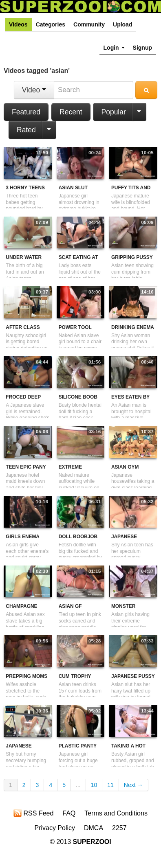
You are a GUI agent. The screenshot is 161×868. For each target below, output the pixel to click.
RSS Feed (33, 813)
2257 (119, 828)
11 (110, 785)
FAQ (69, 813)
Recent (71, 112)
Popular (114, 112)
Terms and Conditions (116, 813)
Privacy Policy (55, 828)
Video (34, 90)
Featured (26, 112)
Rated (26, 130)
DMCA (94, 828)
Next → (133, 785)
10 (94, 785)
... (78, 785)
